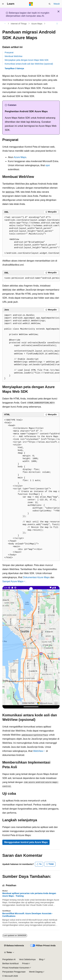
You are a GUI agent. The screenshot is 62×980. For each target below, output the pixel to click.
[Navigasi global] (3, 4)
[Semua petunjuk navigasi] (5, 24)
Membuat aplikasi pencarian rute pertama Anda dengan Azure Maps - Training (29, 895)
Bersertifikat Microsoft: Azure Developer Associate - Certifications (28, 915)
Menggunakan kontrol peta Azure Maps (26, 842)
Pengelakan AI (9, 959)
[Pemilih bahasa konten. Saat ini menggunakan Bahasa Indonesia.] (14, 946)
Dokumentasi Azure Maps (36, 577)
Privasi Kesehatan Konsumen (16, 968)
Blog (41, 959)
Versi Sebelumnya (27, 959)
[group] (31, 235)
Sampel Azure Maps (13, 581)
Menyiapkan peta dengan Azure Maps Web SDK (27, 60)
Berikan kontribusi (10, 963)
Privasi (25, 963)
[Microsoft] (31, 4)
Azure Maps (37, 24)
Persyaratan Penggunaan (14, 972)
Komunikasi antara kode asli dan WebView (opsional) (29, 64)
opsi (48, 165)
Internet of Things (19, 24)
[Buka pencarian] (50, 4)
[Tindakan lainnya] (57, 24)
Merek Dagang (36, 972)
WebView (38, 751)
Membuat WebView (14, 56)
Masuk (57, 4)
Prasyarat (9, 52)
